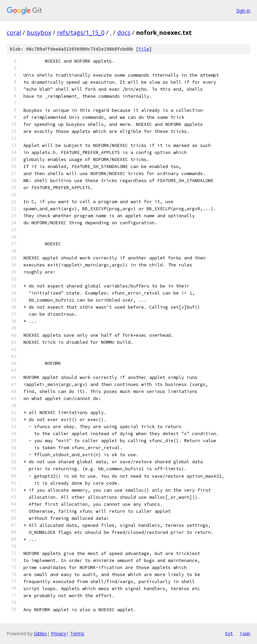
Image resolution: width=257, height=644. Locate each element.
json (245, 633)
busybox (39, 32)
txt (229, 633)
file (144, 49)
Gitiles (40, 633)
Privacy (59, 633)
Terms (77, 633)
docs (124, 32)
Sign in (243, 11)
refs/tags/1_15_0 (81, 32)
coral (14, 32)
